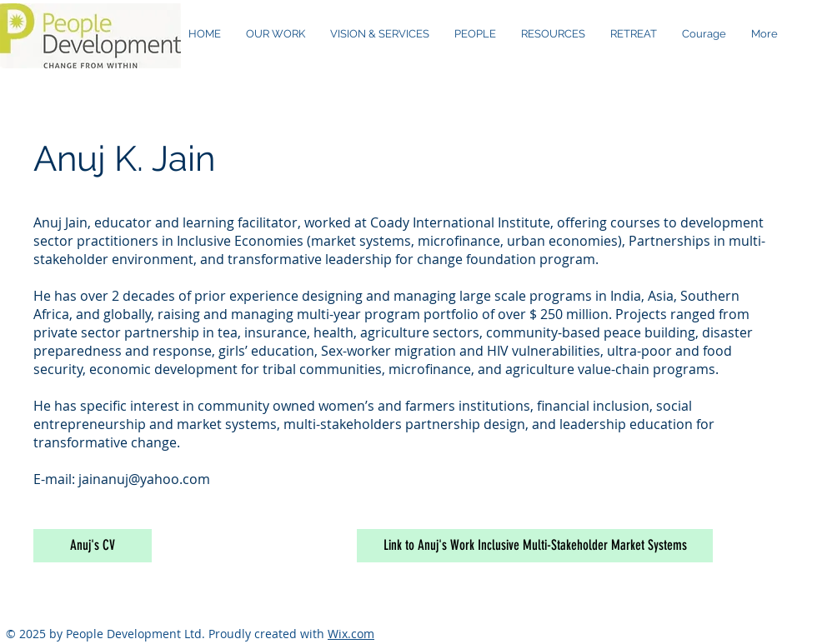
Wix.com (351, 634)
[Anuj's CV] (93, 546)
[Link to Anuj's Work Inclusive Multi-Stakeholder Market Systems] (535, 546)
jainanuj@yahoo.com (144, 479)
